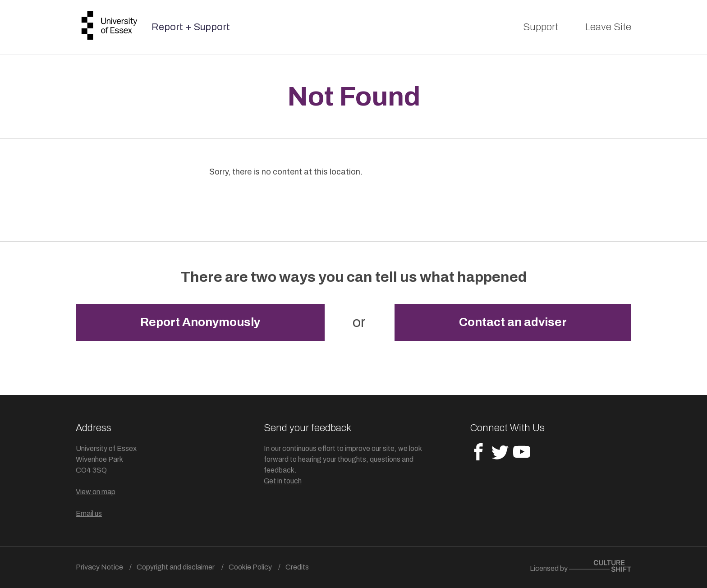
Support (541, 27)
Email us (89, 513)
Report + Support (191, 27)
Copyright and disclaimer (176, 567)
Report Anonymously (200, 322)
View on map (96, 492)
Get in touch (283, 481)
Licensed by (581, 566)
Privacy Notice (99, 567)
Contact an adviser (513, 322)
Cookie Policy (250, 567)
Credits (297, 567)
